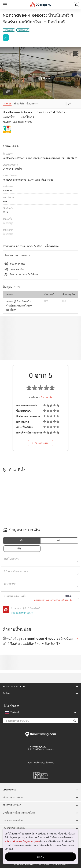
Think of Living (40, 734)
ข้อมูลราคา (33, 104)
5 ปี (19, 549)
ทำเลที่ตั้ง (19, 104)
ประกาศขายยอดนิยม (13, 820)
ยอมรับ (40, 857)
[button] (75, 686)
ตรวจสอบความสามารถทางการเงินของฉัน (53, 600)
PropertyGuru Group (14, 686)
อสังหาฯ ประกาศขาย (13, 797)
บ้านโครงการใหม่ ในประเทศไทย (19, 813)
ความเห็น (47, 397)
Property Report (40, 775)
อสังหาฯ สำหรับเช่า (12, 805)
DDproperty (9, 790)
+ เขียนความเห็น (40, 443)
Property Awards (40, 748)
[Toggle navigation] (5, 5)
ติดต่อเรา (7, 693)
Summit (40, 763)
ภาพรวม (7, 104)
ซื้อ (22, 541)
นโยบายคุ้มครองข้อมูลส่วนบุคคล (22, 841)
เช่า (59, 541)
